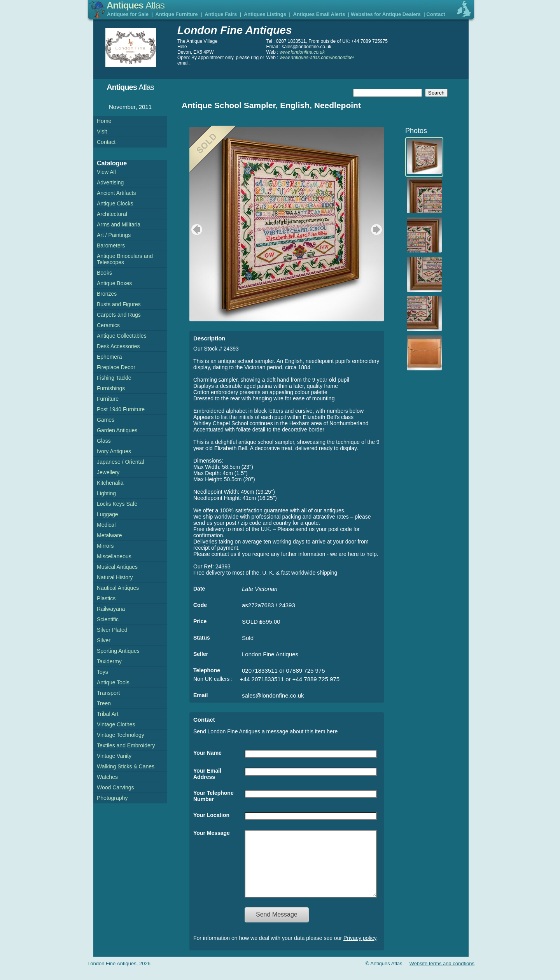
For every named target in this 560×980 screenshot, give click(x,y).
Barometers (111, 245)
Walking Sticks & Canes (126, 766)
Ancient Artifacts (116, 193)
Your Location (211, 815)
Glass (104, 441)
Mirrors (105, 546)
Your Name (207, 753)
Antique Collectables (122, 336)
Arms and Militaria (119, 224)
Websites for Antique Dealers (386, 14)
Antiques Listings (265, 14)
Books (104, 273)
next (377, 230)
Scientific (108, 619)
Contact (436, 14)
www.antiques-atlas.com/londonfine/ (317, 58)
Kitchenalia (110, 483)
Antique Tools (113, 682)
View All (106, 172)
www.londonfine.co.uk (302, 52)
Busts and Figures (119, 304)
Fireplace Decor (116, 367)
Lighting (106, 493)
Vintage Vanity (114, 756)
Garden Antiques (117, 430)
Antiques (136, 5)
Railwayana (111, 609)
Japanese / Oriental (120, 462)
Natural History (115, 577)
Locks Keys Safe (117, 504)
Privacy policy (360, 950)
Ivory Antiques (114, 451)
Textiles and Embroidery (126, 745)
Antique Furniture (177, 14)
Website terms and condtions (442, 975)
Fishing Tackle (114, 378)
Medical (106, 525)
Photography (112, 798)
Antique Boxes (114, 283)
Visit (102, 131)
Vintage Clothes (116, 724)
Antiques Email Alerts (319, 14)
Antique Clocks (115, 203)
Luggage (108, 514)
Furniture (108, 399)
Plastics (106, 598)
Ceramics (108, 325)
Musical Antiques (117, 567)
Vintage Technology (121, 735)
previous (196, 230)
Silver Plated (112, 630)
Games (106, 420)
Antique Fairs (221, 14)
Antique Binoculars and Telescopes (125, 259)
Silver (104, 640)
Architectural (112, 214)
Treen (104, 703)
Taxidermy (109, 661)
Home (104, 121)
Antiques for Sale (128, 14)
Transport (108, 693)
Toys (102, 672)
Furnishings (111, 388)
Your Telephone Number (213, 796)
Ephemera (109, 357)
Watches (107, 777)
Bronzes (107, 294)
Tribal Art (108, 714)
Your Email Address (207, 774)
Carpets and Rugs (119, 315)
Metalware (109, 535)
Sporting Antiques (118, 651)
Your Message (212, 833)
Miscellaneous (114, 556)
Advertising (110, 182)
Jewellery (108, 472)
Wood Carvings (115, 787)
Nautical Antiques (118, 588)
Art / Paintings (114, 235)
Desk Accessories (118, 346)
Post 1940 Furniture (121, 409)
